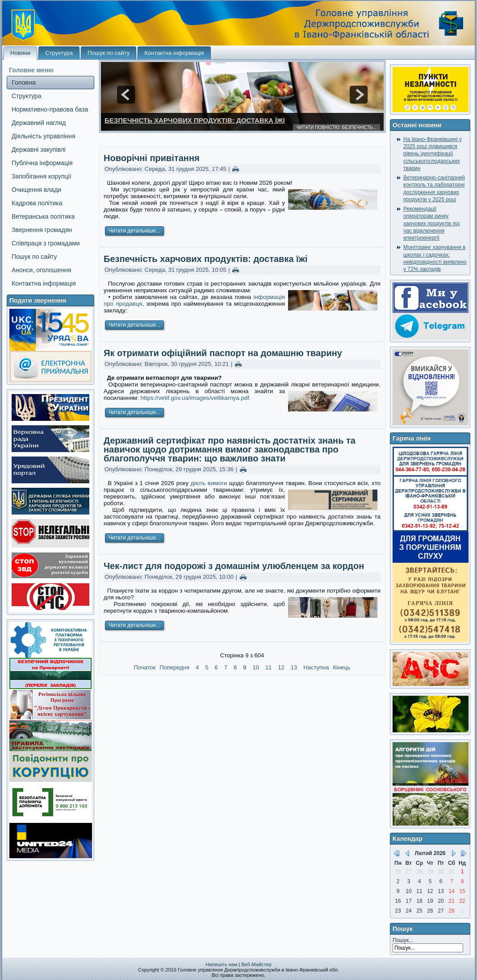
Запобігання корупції (42, 176)
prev (126, 95)
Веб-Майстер (256, 964)
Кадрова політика (37, 203)
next (359, 95)
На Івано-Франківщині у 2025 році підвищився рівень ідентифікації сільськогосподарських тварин (433, 154)
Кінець (341, 667)
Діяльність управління (44, 136)
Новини (20, 53)
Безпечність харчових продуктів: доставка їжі (195, 120)
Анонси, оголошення (41, 270)
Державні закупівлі (39, 149)
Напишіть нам (221, 964)
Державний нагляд (39, 123)
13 (294, 667)
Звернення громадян (42, 230)
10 (255, 667)
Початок (144, 667)
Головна (23, 83)
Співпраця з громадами (46, 243)
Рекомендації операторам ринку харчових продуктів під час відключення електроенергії (431, 223)
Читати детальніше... (134, 231)
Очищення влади (36, 190)
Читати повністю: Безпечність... (337, 127)
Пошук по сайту (109, 53)
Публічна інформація (42, 163)
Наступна (316, 667)
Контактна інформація (174, 53)
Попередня (174, 667)
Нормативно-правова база (50, 109)
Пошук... (403, 940)
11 (268, 667)
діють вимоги (209, 483)
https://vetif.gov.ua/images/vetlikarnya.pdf (195, 398)
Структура (59, 53)
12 (281, 667)
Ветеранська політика (43, 216)
